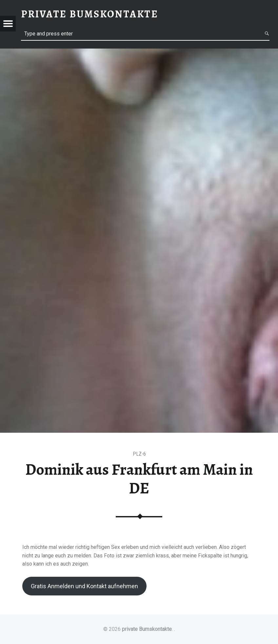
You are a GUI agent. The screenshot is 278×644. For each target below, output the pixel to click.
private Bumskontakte (147, 629)
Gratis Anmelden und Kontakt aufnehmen (84, 586)
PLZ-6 (139, 454)
